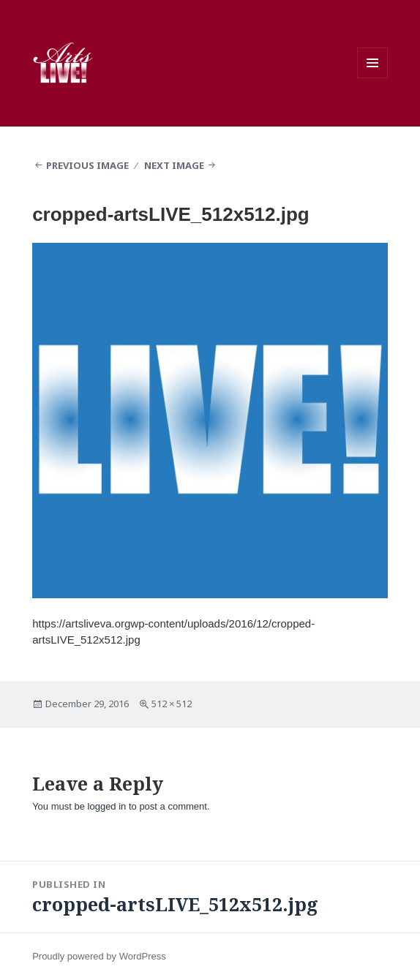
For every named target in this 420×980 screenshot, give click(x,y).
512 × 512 (172, 704)
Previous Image (87, 165)
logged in (107, 806)
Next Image (174, 165)
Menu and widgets (372, 63)
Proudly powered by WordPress (99, 956)
